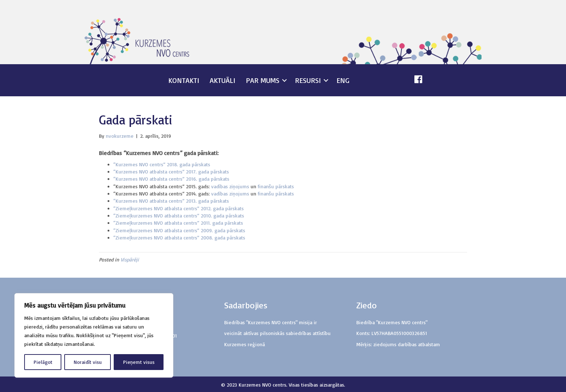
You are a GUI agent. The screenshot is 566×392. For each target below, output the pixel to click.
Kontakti (184, 80)
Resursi (308, 80)
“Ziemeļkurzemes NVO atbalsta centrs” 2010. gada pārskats (179, 215)
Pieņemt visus (139, 362)
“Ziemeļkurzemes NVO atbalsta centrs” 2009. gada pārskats (179, 230)
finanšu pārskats (276, 186)
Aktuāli (223, 80)
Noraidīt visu (88, 362)
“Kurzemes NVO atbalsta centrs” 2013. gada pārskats (171, 201)
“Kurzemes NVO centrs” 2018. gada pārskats (162, 164)
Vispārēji (130, 259)
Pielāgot (43, 362)
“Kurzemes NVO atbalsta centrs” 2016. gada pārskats (171, 179)
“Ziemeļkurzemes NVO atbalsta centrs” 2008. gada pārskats (179, 237)
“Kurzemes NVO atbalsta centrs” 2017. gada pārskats (171, 171)
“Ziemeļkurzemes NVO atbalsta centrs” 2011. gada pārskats (178, 223)
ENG (343, 80)
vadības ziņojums (230, 186)
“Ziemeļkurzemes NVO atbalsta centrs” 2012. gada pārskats (178, 208)
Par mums (263, 80)
